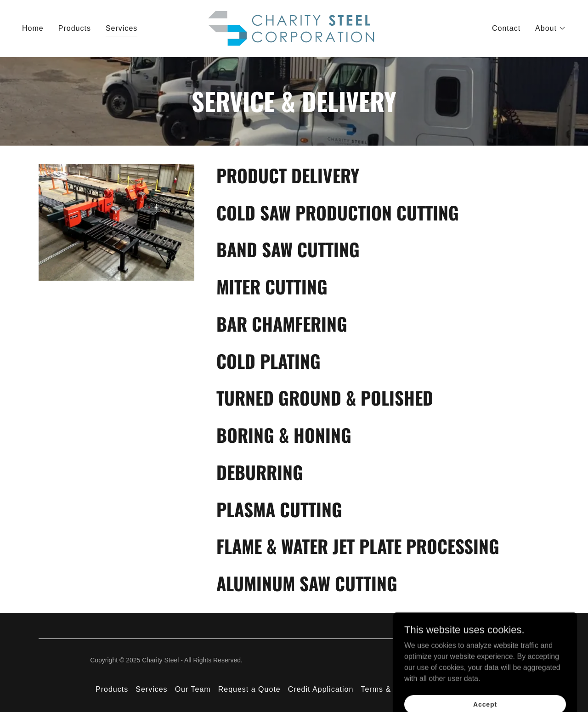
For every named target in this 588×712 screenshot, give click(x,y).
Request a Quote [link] (249, 689)
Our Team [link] (193, 689)
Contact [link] (506, 28)
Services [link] (122, 28)
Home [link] (33, 28)
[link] (294, 28)
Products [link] (75, 28)
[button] (551, 28)
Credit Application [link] (321, 689)
